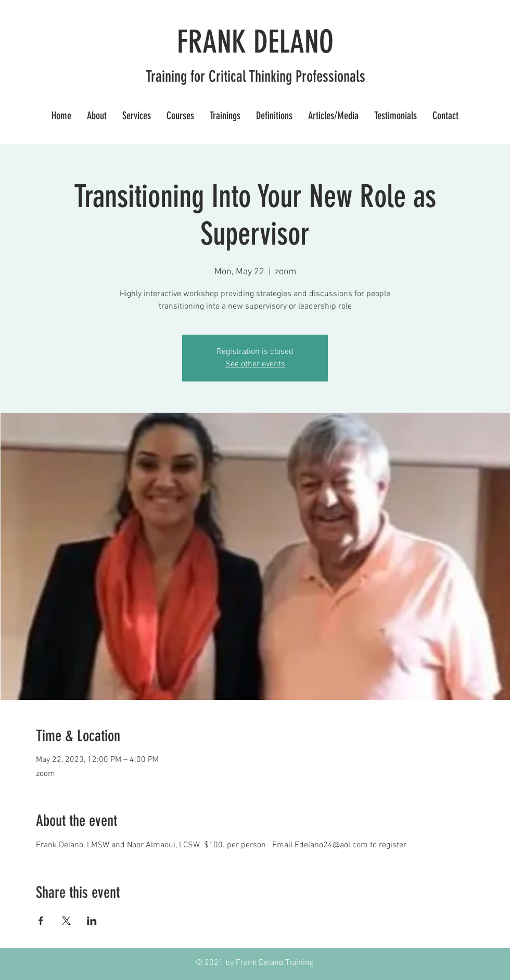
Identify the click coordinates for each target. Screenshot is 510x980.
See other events (255, 364)
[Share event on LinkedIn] (92, 921)
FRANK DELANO (255, 42)
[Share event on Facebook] (41, 921)
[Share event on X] (66, 921)
